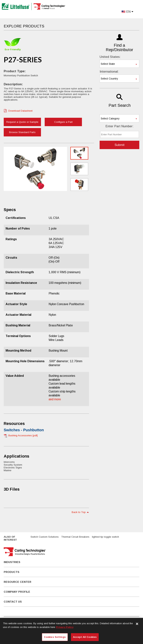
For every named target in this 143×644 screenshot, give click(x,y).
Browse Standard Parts (22, 132)
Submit (119, 145)
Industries (12, 562)
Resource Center (18, 582)
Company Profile (17, 592)
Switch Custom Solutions (45, 537)
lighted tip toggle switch (105, 537)
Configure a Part (63, 122)
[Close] (137, 624)
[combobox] (119, 64)
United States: (110, 57)
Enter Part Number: (120, 126)
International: (109, 72)
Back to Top (79, 512)
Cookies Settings (55, 637)
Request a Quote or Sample (22, 122)
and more (55, 399)
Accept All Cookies (85, 637)
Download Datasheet (20, 111)
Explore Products (24, 26)
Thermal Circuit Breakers (75, 537)
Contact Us (13, 602)
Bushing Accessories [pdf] (23, 435)
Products (12, 572)
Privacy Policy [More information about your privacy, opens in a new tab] (65, 627)
